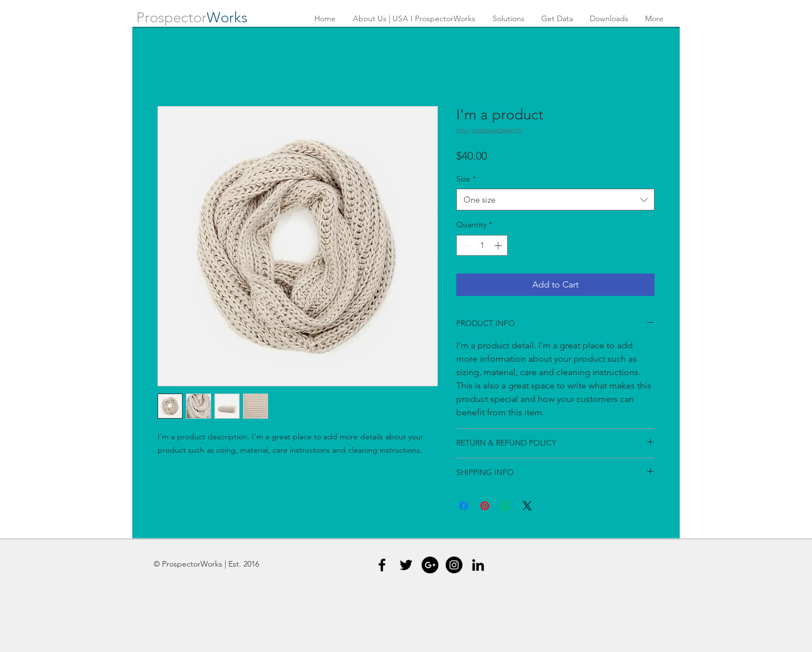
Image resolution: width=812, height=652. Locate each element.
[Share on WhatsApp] (506, 506)
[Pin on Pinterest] (485, 506)
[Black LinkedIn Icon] (478, 565)
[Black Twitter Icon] (406, 565)
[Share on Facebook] (464, 506)
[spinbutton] (482, 245)
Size (466, 179)
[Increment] (499, 245)
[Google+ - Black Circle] (430, 565)
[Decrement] (465, 245)
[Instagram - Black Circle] (454, 565)
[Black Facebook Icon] (382, 565)
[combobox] (555, 200)
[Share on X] (527, 506)
